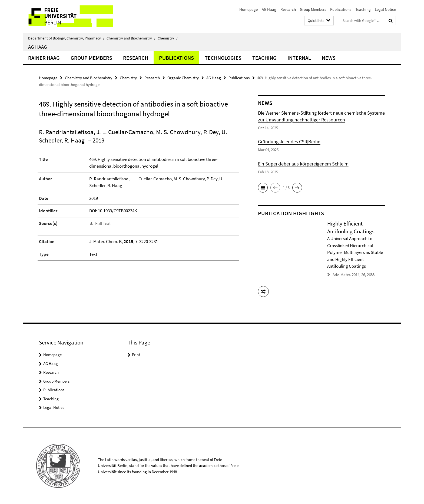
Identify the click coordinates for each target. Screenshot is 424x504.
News (329, 58)
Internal (299, 58)
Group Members (313, 9)
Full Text (103, 223)
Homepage (249, 9)
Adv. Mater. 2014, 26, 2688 (354, 275)
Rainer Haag (44, 58)
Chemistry (168, 38)
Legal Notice (385, 9)
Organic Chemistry (183, 78)
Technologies (223, 58)
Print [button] (136, 355)
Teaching (363, 9)
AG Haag (269, 9)
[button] (263, 188)
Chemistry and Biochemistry (131, 38)
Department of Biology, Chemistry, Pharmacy (66, 38)
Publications (341, 9)
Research (288, 9)
